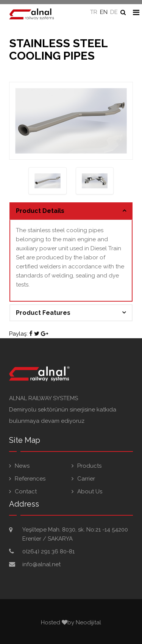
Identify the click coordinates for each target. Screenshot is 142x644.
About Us (90, 491)
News (22, 466)
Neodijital (88, 622)
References (30, 479)
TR (94, 12)
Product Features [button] (43, 313)
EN (104, 12)
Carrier (86, 479)
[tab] (71, 211)
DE (114, 12)
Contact (26, 491)
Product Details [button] (40, 211)
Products (89, 466)
